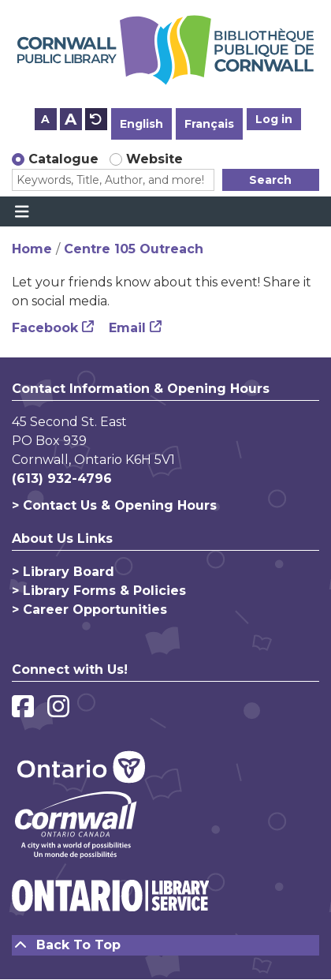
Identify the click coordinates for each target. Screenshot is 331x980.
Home (32, 249)
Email (127, 328)
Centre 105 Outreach (134, 249)
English (141, 124)
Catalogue (63, 159)
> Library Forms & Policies (99, 591)
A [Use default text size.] (96, 119)
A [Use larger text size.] (71, 119)
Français (209, 124)
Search (270, 180)
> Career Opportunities (89, 610)
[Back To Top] (165, 945)
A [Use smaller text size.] (45, 119)
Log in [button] (274, 119)
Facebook (45, 328)
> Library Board (63, 572)
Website (154, 159)
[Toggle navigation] (22, 211)
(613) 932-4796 (62, 479)
